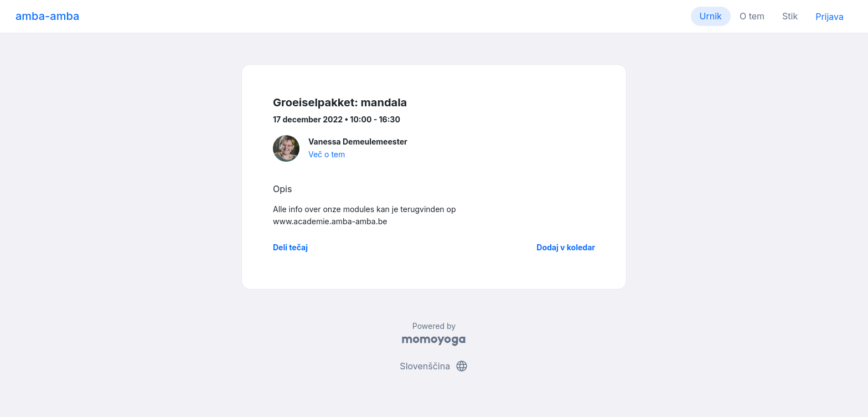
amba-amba (47, 16)
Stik (790, 16)
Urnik (711, 16)
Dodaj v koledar (566, 247)
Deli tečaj (290, 247)
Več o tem (327, 154)
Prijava (830, 17)
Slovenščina (434, 366)
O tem (752, 16)
